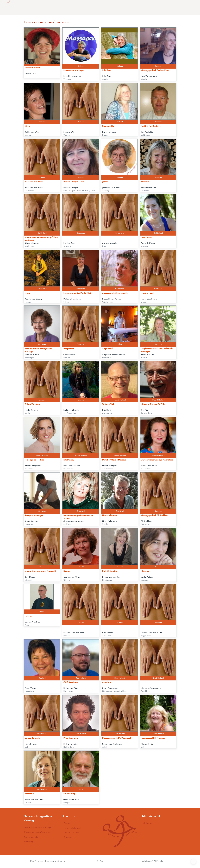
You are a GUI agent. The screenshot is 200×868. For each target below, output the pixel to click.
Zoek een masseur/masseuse (95, 8)
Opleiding (136, 8)
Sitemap (68, 837)
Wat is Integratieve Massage (62, 8)
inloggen (194, 8)
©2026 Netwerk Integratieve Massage (47, 861)
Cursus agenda (120, 8)
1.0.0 (100, 861)
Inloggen (148, 823)
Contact (148, 8)
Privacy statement (72, 828)
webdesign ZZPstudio (153, 861)
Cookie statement (72, 833)
